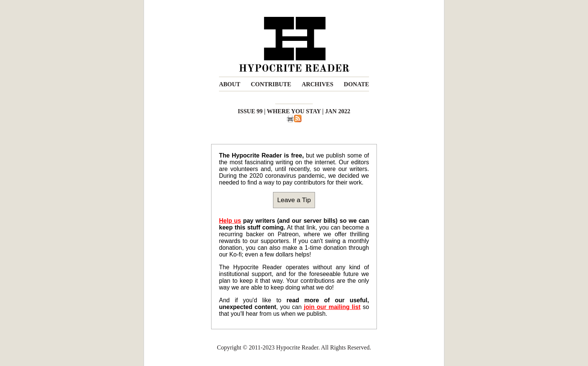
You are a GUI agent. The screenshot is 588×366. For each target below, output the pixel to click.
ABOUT (230, 84)
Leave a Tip (294, 200)
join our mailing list (332, 307)
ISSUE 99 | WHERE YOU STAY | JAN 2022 (294, 111)
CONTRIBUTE (271, 84)
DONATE (356, 84)
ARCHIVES (317, 84)
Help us (230, 221)
